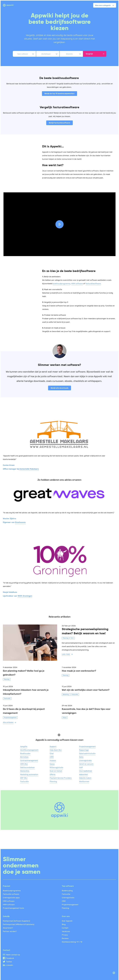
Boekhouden (25, 753)
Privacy (65, 935)
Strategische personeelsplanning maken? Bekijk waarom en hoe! (85, 631)
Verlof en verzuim (86, 764)
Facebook (10, 958)
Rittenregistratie (56, 767)
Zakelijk (6, 916)
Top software (68, 886)
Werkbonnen (84, 781)
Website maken (85, 778)
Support (53, 747)
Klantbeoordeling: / (72, 942)
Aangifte (24, 747)
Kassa (52, 764)
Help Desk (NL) (56, 750)
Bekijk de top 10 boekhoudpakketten (59, 94)
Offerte (53, 774)
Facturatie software (11, 894)
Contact (65, 928)
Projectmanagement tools (13, 908)
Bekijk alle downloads (60, 388)
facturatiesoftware (93, 284)
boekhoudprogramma (62, 284)
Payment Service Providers (61, 778)
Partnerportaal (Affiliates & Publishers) (19, 924)
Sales (81, 757)
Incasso (53, 760)
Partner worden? (10, 931)
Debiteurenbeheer (27, 767)
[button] (59, 224)
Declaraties (25, 771)
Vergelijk (95, 54)
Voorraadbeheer (86, 771)
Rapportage (84, 750)
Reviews (65, 938)
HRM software (77, 284)
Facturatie (24, 781)
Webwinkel (83, 774)
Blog (64, 924)
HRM (52, 757)
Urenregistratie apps (11, 898)
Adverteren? (8, 928)
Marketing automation (29, 774)
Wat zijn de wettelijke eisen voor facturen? (86, 690)
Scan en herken (56, 771)
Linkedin (10, 965)
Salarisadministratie (87, 753)
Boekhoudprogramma (12, 891)
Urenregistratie (85, 760)
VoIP (81, 767)
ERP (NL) (24, 778)
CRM (64, 901)
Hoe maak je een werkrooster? (79, 671)
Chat (52, 753)
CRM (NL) (24, 764)
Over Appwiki (67, 921)
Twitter (9, 962)
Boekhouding (67, 891)
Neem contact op (13, 955)
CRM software (9, 901)
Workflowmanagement (29, 750)
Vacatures (66, 931)
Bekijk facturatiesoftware (59, 123)
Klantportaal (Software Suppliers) (16, 921)
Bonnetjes (24, 757)
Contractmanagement (29, 760)
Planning (53, 781)
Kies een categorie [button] (103, 5)
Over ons (66, 916)
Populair (7, 886)
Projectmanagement (87, 747)
